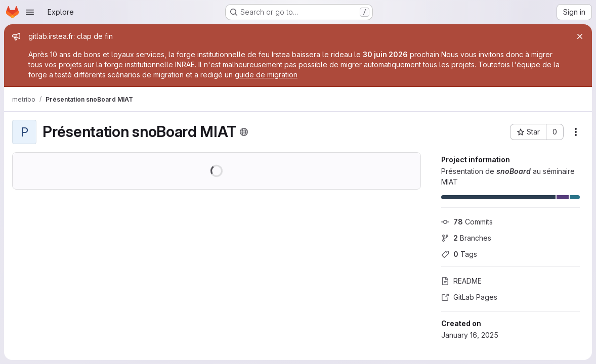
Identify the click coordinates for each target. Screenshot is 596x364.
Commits (467, 222)
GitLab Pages (469, 297)
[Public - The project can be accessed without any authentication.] (244, 132)
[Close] (580, 36)
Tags (459, 254)
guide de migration (266, 75)
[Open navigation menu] (30, 12)
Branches (466, 238)
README (461, 281)
